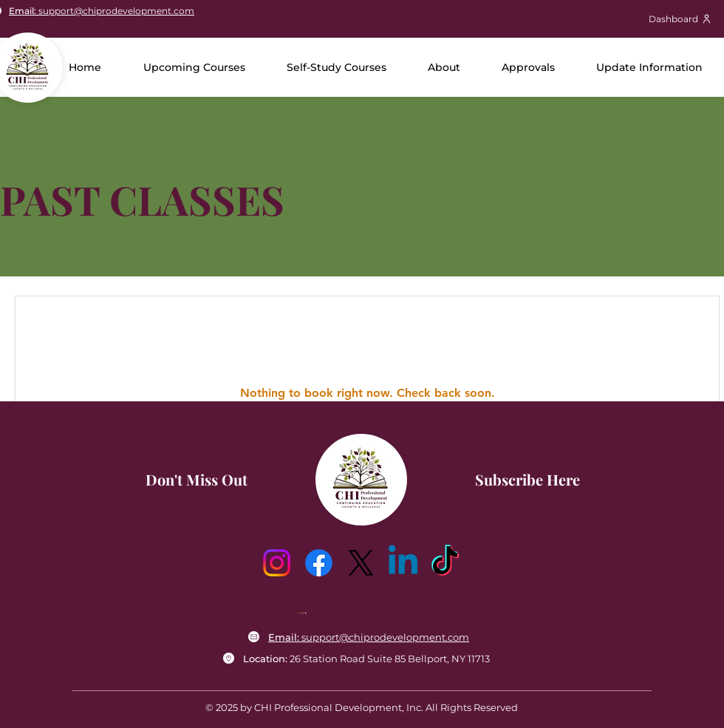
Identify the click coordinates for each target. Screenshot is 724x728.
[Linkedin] (403, 563)
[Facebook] (319, 563)
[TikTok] (445, 563)
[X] (361, 563)
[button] (444, 67)
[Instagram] (277, 563)
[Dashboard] (680, 18)
